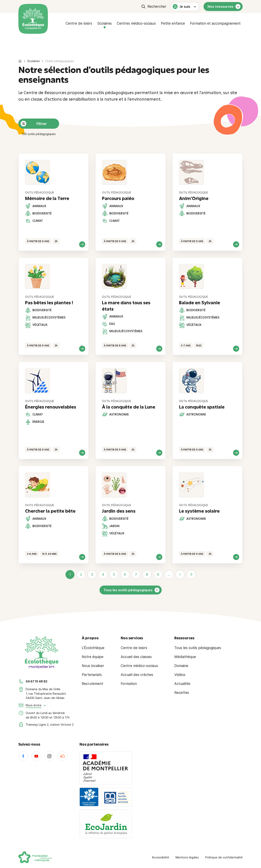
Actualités (182, 684)
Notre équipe (93, 657)
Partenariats (92, 675)
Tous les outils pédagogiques (128, 590)
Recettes (182, 693)
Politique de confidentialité (224, 857)
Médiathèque (185, 657)
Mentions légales (187, 857)
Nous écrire (34, 705)
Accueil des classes (136, 657)
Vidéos (180, 675)
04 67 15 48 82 (36, 681)
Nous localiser (93, 666)
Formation (129, 684)
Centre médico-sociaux (139, 666)
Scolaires (105, 23)
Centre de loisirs (79, 23)
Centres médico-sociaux (136, 23)
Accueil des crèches (137, 675)
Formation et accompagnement (215, 23)
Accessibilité (160, 857)
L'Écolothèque (93, 648)
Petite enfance (173, 23)
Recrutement (92, 684)
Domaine (181, 666)
